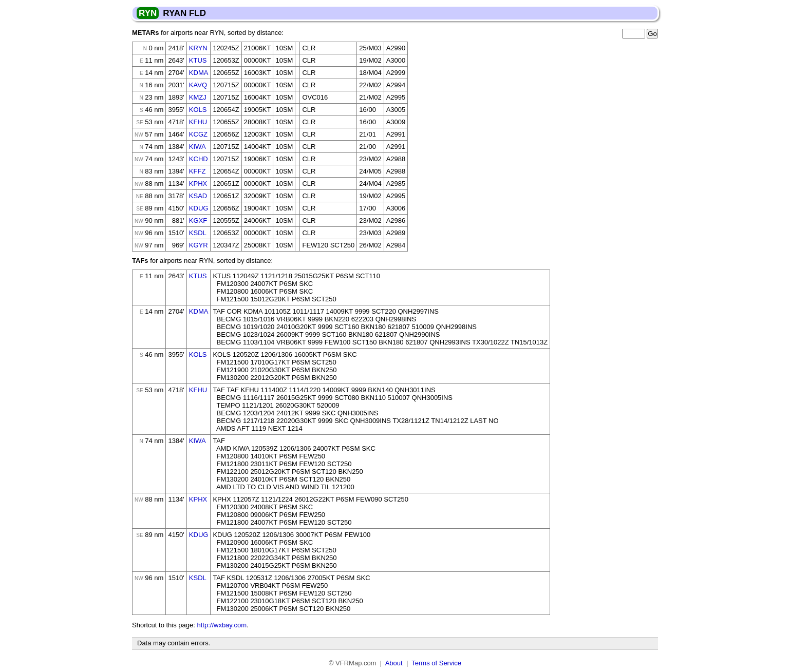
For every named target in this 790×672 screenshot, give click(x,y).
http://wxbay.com (222, 625)
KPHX (198, 184)
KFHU (198, 122)
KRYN (198, 48)
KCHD (199, 159)
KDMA (199, 73)
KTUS (198, 60)
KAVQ (198, 85)
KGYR (199, 245)
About (394, 663)
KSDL (198, 233)
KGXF (198, 220)
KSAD (198, 196)
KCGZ (198, 134)
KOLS (198, 110)
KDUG (199, 208)
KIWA (198, 147)
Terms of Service (436, 663)
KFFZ (198, 171)
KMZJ (198, 97)
